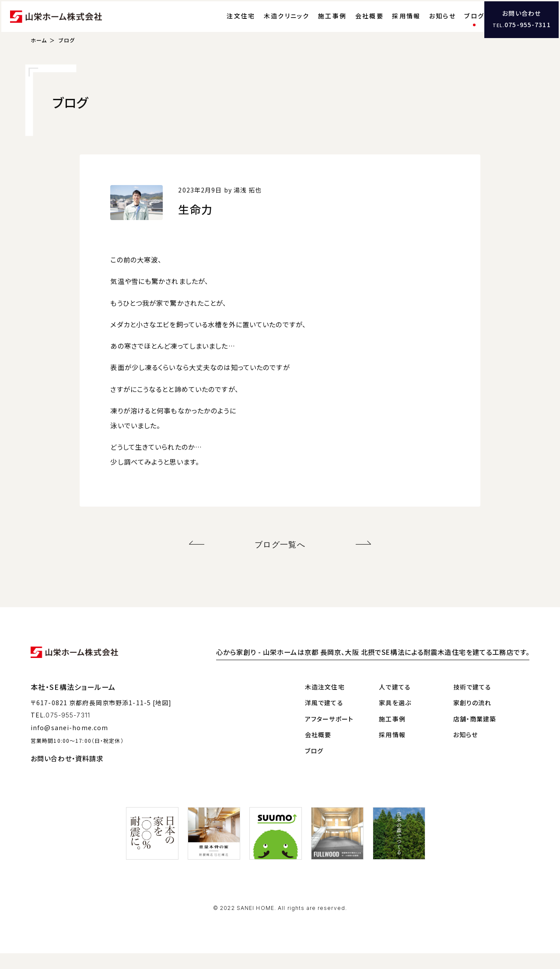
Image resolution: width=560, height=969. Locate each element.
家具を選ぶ (395, 718)
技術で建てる (472, 703)
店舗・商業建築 (475, 735)
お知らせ (424, 24)
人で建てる (395, 703)
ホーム (39, 59)
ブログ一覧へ (280, 562)
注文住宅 (222, 24)
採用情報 (388, 24)
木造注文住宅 (325, 703)
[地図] (162, 718)
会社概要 (351, 24)
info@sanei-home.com (69, 743)
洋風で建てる (324, 718)
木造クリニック (268, 24)
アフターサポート (329, 735)
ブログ (456, 24)
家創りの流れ (472, 718)
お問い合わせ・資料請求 (67, 774)
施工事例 (314, 24)
